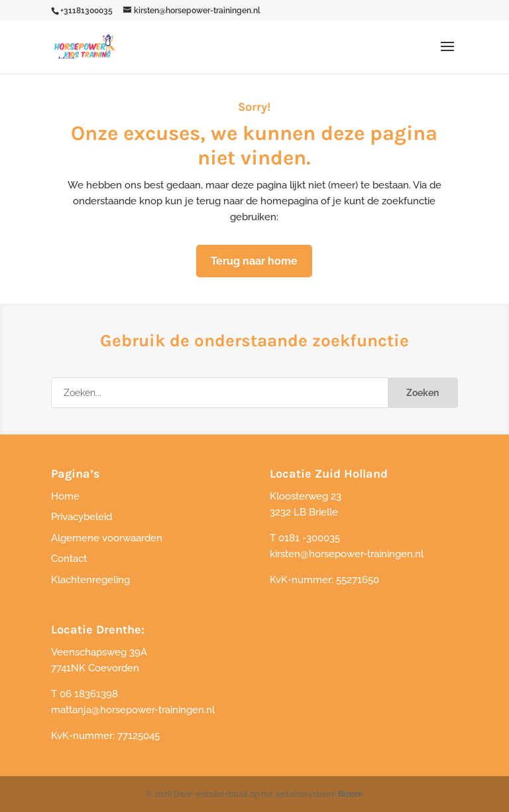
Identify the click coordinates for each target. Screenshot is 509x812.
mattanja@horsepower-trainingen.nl (133, 710)
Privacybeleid (82, 517)
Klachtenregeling (90, 580)
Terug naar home (254, 261)
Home (65, 496)
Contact (69, 559)
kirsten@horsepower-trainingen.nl (347, 554)
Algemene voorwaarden (107, 538)
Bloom (350, 794)
